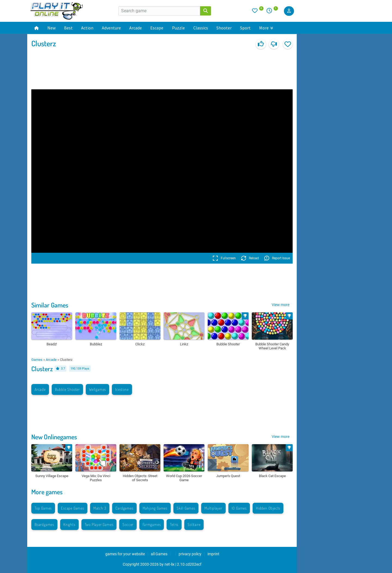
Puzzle (178, 28)
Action (87, 28)
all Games (159, 554)
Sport (245, 28)
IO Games (239, 508)
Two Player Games (99, 524)
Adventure (111, 28)
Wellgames (97, 389)
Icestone (122, 389)
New (51, 28)
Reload (250, 258)
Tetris (174, 524)
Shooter (224, 28)
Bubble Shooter (67, 389)
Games (37, 360)
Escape (157, 28)
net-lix (169, 564)
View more (281, 305)
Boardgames (44, 524)
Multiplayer (213, 508)
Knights (69, 524)
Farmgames (152, 524)
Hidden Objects (268, 508)
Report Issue (277, 258)
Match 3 (100, 508)
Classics (201, 28)
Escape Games (73, 508)
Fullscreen (224, 258)
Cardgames (124, 508)
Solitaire (194, 524)
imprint (213, 554)
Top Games (43, 508)
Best (68, 28)
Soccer (128, 524)
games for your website (125, 554)
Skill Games (186, 508)
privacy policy (190, 554)
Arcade (136, 28)
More (266, 28)
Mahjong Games (155, 508)
